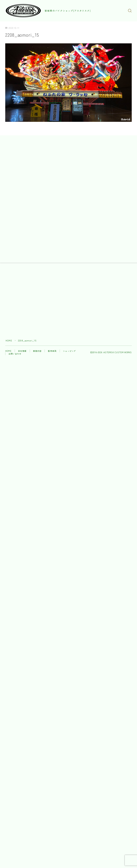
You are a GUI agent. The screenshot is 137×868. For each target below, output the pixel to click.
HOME (9, 341)
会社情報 (22, 351)
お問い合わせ (15, 354)
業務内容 (37, 351)
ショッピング (69, 351)
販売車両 (52, 351)
